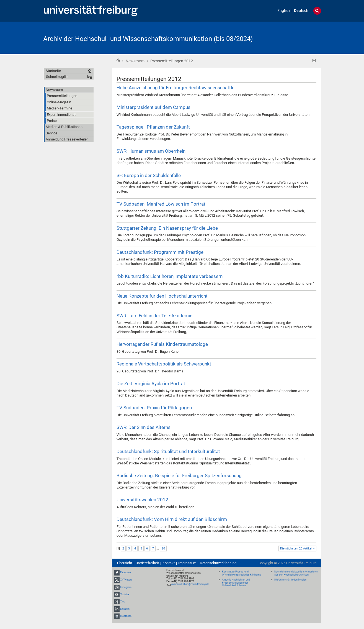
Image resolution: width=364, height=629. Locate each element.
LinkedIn (125, 609)
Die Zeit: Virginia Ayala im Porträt (151, 383)
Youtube (125, 594)
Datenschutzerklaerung (218, 563)
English (284, 11)
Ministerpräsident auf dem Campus (153, 107)
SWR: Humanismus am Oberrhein (151, 151)
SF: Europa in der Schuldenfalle (149, 175)
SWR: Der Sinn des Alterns (144, 427)
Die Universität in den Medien (290, 580)
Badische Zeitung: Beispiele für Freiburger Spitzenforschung (179, 475)
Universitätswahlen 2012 (142, 500)
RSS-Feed (314, 61)
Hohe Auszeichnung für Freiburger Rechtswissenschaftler (176, 88)
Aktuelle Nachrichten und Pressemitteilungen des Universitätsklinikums (236, 583)
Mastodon (126, 616)
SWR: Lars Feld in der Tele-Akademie (154, 316)
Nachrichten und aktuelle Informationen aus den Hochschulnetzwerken (296, 573)
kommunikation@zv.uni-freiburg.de (190, 584)
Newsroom (135, 61)
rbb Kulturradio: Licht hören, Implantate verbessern (170, 276)
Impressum (187, 563)
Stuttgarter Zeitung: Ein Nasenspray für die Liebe (167, 228)
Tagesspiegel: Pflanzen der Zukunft (153, 127)
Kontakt (169, 563)
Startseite (118, 60)
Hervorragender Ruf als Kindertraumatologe (162, 344)
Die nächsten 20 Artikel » (297, 549)
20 (163, 549)
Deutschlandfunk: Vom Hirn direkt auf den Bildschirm (172, 519)
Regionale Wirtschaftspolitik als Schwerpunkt (164, 364)
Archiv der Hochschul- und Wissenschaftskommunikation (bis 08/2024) (148, 39)
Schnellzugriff (57, 77)
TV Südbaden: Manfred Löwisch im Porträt (161, 204)
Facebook (126, 572)
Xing (123, 602)
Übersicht (125, 563)
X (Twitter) (126, 580)
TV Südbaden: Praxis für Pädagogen (154, 408)
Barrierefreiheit (147, 563)
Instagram (126, 587)
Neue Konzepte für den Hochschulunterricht (162, 296)
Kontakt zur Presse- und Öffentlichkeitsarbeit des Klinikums (242, 573)
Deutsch (301, 11)
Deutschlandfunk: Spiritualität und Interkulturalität (168, 451)
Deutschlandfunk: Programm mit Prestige (160, 252)
